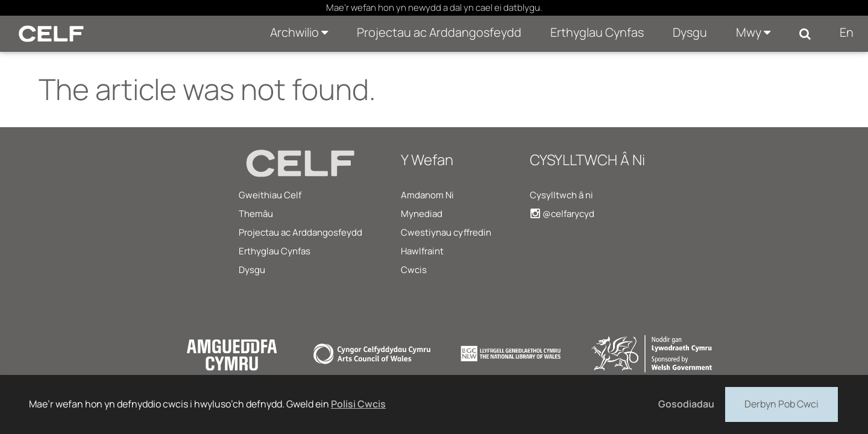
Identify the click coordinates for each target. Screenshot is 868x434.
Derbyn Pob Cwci (782, 403)
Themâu (256, 214)
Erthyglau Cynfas (597, 32)
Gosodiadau (686, 404)
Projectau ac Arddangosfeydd (439, 32)
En (847, 32)
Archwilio (299, 32)
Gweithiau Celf (270, 195)
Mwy (753, 32)
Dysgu (690, 32)
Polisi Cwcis (358, 404)
